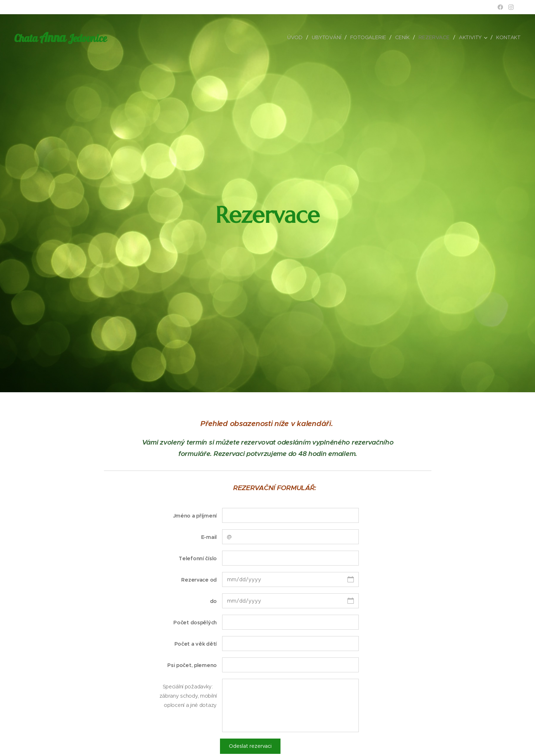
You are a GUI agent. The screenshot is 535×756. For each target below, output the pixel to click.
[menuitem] (295, 37)
